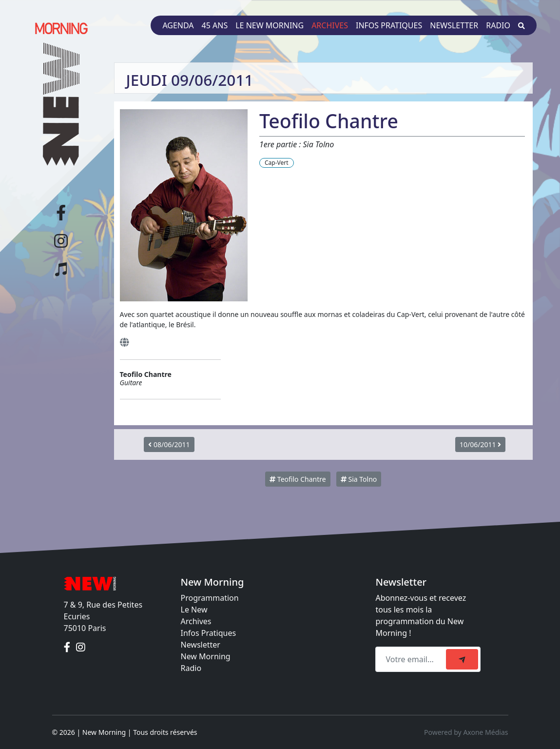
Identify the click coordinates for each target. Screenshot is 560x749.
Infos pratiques (389, 25)
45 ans (215, 25)
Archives (330, 25)
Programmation (210, 598)
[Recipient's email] (412, 659)
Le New (194, 610)
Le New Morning (270, 25)
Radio (498, 25)
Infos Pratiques (209, 633)
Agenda (178, 25)
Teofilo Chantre (298, 479)
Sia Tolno (359, 479)
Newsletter (454, 25)
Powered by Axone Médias (466, 732)
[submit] (462, 659)
